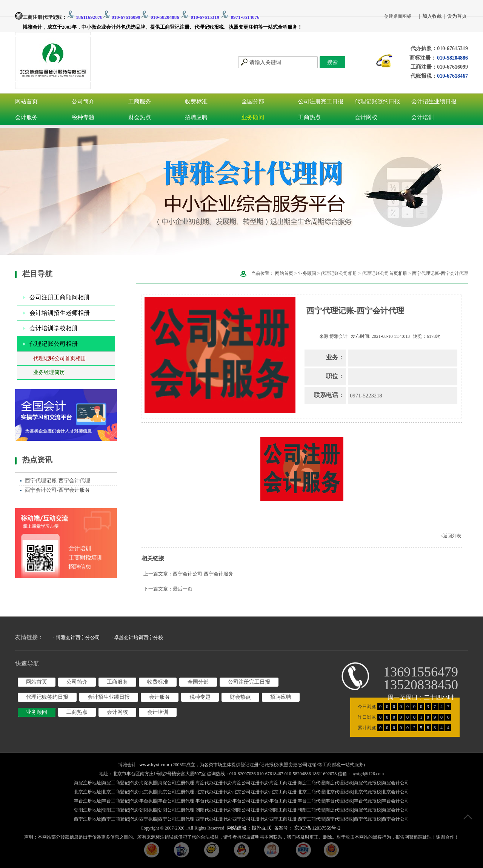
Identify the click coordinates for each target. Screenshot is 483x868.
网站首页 (26, 101)
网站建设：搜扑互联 (249, 828)
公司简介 (83, 101)
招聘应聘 (196, 117)
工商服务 (140, 101)
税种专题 (83, 117)
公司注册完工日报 (321, 101)
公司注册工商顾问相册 (60, 297)
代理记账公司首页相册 (60, 358)
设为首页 (457, 16)
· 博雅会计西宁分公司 (77, 637)
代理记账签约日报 (377, 101)
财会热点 (140, 117)
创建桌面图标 (398, 16)
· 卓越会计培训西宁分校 (137, 637)
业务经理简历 (49, 372)
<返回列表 (451, 536)
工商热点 (309, 117)
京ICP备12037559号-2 (317, 828)
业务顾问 (253, 117)
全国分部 (253, 101)
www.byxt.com (154, 764)
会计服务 (26, 117)
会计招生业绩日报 (434, 101)
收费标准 (196, 101)
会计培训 (423, 117)
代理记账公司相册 (54, 344)
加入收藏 (432, 16)
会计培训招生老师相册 (60, 313)
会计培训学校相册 (54, 328)
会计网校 (366, 117)
